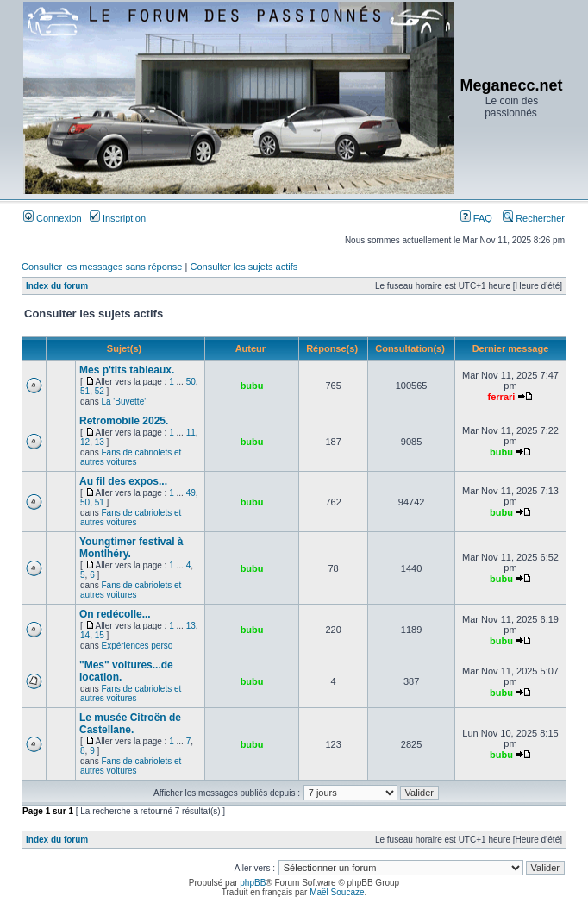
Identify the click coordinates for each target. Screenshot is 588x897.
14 (85, 635)
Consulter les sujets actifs (244, 267)
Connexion (53, 218)
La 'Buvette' (123, 401)
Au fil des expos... (123, 481)
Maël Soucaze (337, 892)
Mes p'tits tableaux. (127, 370)
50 (191, 382)
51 (85, 391)
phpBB (253, 883)
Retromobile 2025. (124, 421)
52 (100, 391)
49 (191, 493)
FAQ (476, 218)
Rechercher (534, 218)
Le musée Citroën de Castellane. (130, 724)
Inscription (118, 218)
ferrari (502, 397)
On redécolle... (115, 614)
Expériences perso (137, 646)
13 (100, 442)
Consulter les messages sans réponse (102, 267)
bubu (252, 386)
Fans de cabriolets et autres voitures (131, 457)
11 (191, 433)
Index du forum (57, 286)
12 (85, 442)
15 (100, 635)
